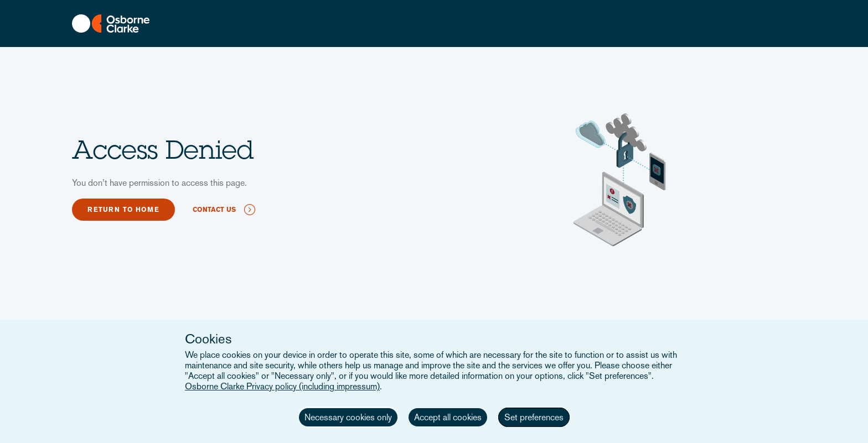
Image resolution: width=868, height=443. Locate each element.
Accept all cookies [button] (448, 417)
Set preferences (534, 417)
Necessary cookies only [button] (348, 417)
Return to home (123, 210)
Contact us (214, 210)
